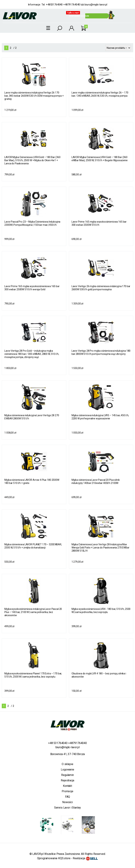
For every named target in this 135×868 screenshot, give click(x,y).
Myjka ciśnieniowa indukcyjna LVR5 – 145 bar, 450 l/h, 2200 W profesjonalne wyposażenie (100, 417)
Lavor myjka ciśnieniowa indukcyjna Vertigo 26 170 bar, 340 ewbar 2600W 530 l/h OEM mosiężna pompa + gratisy (34, 96)
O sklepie (67, 764)
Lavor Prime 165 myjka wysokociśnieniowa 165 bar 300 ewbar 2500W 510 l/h (99, 223)
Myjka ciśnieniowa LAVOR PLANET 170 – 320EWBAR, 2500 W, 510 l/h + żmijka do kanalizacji (33, 546)
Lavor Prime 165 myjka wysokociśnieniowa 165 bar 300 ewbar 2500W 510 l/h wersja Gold (32, 288)
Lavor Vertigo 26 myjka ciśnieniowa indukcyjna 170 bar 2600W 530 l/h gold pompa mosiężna (101, 288)
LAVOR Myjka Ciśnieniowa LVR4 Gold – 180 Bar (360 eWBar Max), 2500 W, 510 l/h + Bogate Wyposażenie (100, 159)
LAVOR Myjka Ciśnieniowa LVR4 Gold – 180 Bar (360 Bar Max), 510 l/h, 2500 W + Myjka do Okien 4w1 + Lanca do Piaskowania (32, 160)
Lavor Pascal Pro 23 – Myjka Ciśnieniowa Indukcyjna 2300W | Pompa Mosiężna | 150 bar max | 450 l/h (32, 223)
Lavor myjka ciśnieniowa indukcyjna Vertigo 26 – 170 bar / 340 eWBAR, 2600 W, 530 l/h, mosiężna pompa (100, 94)
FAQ (68, 797)
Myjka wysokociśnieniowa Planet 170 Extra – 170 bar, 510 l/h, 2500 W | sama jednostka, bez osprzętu (33, 675)
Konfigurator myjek (79, 16)
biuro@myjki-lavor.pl (96, 5)
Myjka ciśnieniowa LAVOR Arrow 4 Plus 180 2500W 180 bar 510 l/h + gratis (32, 481)
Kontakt (67, 786)
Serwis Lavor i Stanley (67, 808)
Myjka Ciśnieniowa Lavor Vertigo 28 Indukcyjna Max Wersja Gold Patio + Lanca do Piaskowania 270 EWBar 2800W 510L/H (100, 548)
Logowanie (67, 770)
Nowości (67, 802)
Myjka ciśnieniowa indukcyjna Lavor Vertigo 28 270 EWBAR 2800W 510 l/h (32, 417)
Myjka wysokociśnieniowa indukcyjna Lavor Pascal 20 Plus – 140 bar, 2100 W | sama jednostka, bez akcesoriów (33, 612)
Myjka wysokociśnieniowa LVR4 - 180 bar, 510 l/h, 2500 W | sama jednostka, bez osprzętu (101, 611)
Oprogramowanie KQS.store (54, 858)
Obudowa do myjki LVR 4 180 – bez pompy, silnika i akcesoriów (99, 675)
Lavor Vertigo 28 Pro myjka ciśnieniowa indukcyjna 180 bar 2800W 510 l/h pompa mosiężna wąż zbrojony (101, 352)
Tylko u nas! (73, 13)
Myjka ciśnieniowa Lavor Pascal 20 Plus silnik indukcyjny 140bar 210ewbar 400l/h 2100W (96, 481)
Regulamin (67, 775)
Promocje (67, 791)
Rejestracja (67, 780)
